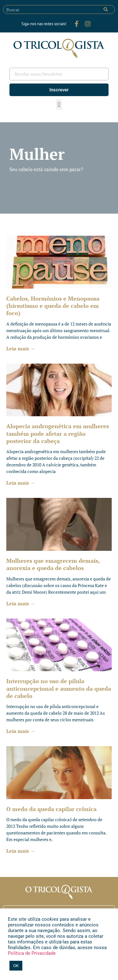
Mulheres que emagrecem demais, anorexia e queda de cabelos (53, 564)
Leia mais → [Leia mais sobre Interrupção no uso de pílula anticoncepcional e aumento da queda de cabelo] (21, 731)
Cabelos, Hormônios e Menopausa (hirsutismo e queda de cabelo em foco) (53, 306)
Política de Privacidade (32, 953)
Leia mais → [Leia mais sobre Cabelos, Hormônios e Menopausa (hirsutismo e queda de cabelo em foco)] (21, 349)
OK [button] (16, 966)
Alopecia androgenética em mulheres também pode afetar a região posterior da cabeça (58, 433)
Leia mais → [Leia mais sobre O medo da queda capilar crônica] (21, 851)
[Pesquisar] (106, 9)
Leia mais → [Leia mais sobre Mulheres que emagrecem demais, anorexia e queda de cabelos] (21, 603)
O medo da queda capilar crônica (51, 809)
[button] (59, 104)
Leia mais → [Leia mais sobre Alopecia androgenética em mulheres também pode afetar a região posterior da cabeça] (21, 483)
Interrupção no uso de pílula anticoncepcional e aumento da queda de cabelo (59, 688)
